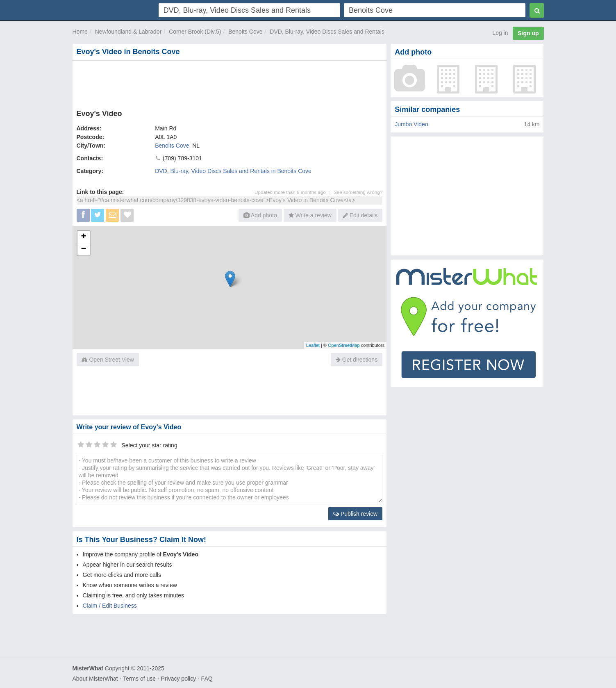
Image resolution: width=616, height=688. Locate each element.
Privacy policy (179, 679)
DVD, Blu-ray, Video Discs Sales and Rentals (327, 32)
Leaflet (313, 345)
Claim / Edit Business (110, 606)
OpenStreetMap (344, 345)
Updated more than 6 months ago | (294, 192)
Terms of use (139, 679)
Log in (500, 33)
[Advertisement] (229, 83)
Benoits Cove (245, 32)
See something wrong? (358, 192)
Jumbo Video (411, 124)
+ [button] (83, 237)
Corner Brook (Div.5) (195, 32)
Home (80, 32)
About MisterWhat (95, 679)
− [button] (83, 249)
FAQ (207, 679)
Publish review (355, 514)
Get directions (357, 360)
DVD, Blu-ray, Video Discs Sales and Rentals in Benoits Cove (233, 171)
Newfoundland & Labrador (128, 32)
